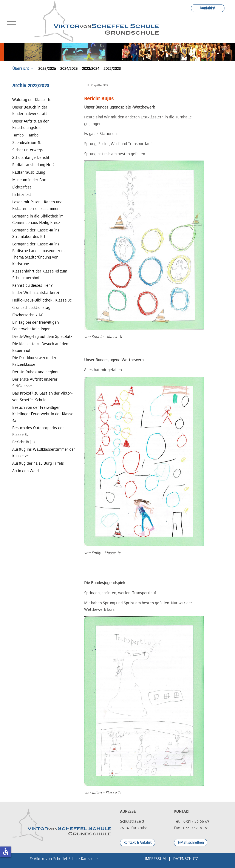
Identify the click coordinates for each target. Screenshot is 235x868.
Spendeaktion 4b (27, 143)
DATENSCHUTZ (186, 859)
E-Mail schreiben (191, 843)
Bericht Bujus (24, 442)
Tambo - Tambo (25, 135)
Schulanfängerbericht (31, 158)
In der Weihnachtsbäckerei (36, 293)
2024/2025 (69, 69)
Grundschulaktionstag (31, 308)
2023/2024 (91, 69)
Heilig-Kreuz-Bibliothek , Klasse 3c (42, 300)
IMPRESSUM (155, 859)
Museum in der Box (29, 180)
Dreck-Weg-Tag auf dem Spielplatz (42, 337)
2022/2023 (112, 69)
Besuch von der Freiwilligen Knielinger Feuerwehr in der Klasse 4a (43, 414)
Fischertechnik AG (28, 315)
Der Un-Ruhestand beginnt (36, 372)
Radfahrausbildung (29, 172)
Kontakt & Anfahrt (208, 8)
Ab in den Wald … (28, 471)
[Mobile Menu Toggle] (10, 21)
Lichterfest (22, 187)
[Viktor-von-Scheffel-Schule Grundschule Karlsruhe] (99, 21)
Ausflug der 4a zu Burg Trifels (38, 463)
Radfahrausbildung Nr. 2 (33, 165)
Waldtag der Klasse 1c (32, 100)
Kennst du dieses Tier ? (32, 285)
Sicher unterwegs (28, 150)
